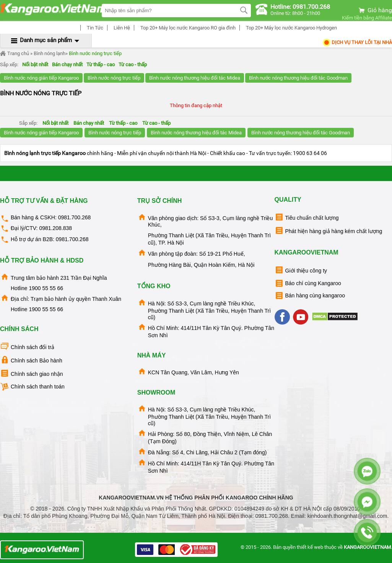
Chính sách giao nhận (31, 373)
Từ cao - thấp (133, 64)
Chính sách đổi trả (27, 347)
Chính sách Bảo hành (31, 360)
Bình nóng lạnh (50, 53)
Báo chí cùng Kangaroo (308, 283)
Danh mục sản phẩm (46, 40)
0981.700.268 (75, 217)
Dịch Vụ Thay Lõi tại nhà (357, 42)
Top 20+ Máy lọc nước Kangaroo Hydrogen (290, 28)
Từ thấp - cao (101, 64)
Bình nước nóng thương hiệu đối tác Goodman (298, 78)
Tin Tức (94, 28)
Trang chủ (15, 54)
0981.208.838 (55, 228)
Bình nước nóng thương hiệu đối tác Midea (195, 78)
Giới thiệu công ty (301, 270)
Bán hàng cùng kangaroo (310, 296)
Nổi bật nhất (35, 64)
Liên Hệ (121, 28)
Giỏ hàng (375, 10)
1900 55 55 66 (46, 288)
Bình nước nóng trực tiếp (95, 53)
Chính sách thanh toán (32, 387)
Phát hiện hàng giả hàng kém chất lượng (329, 231)
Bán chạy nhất (67, 64)
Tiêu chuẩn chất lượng (307, 217)
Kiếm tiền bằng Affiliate (367, 18)
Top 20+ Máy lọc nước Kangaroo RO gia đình (187, 28)
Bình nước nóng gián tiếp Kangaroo (41, 78)
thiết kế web (310, 547)
